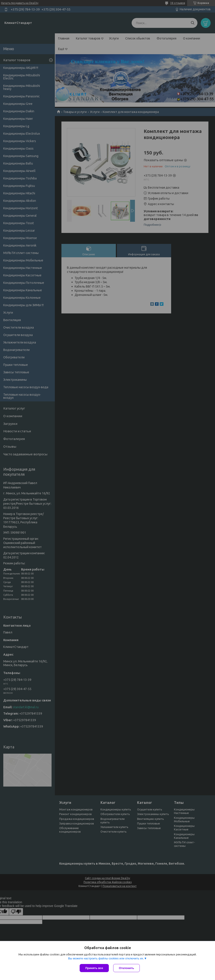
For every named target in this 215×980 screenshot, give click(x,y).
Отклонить (126, 968)
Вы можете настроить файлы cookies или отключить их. (106, 958)
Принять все (94, 968)
